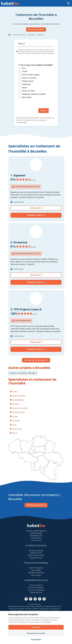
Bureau (24, 88)
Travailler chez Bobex (36, 573)
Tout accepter (36, 627)
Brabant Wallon (17, 400)
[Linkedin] (44, 599)
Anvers (14, 392)
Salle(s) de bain (28, 81)
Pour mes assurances (36, 590)
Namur (14, 433)
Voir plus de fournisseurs (36, 360)
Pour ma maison (19, 35)
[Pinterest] (40, 599)
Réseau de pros (36, 592)
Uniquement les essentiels (36, 633)
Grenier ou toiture (28, 91)
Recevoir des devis (36, 29)
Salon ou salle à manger (31, 75)
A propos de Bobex (36, 551)
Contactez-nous (36, 558)
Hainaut (14, 417)
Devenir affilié (36, 570)
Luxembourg (16, 429)
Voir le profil (36, 208)
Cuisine (25, 71)
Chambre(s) (26, 84)
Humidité (31, 35)
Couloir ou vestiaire (29, 78)
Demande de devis (36, 505)
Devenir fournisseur (36, 568)
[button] (68, 3)
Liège (13, 425)
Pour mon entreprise (36, 588)
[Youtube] (35, 599)
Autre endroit (27, 97)
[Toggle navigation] (68, 3)
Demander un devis (36, 215)
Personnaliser (36, 639)
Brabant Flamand (18, 396)
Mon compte (36, 575)
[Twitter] (31, 599)
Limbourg (15, 421)
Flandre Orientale (17, 412)
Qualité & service (36, 553)
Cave (24, 68)
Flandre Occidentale (19, 408)
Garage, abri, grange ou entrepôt (34, 94)
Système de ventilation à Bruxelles (23, 373)
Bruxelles (15, 404)
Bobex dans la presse (36, 555)
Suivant (43, 111)
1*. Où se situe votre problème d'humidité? (36, 65)
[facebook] (26, 599)
